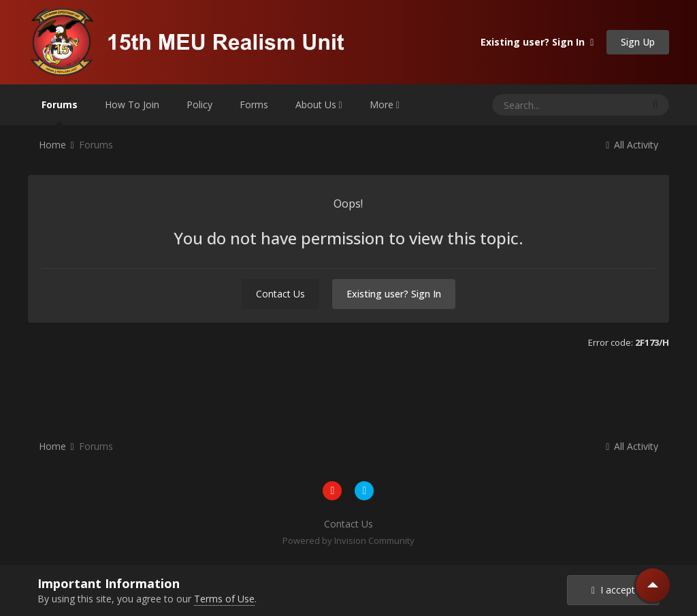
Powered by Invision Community (348, 540)
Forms (254, 104)
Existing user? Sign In (537, 42)
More (385, 104)
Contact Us (280, 294)
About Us (319, 104)
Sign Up (638, 42)
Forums (60, 112)
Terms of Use (224, 599)
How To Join (132, 104)
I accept (613, 590)
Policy (199, 104)
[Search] (541, 105)
